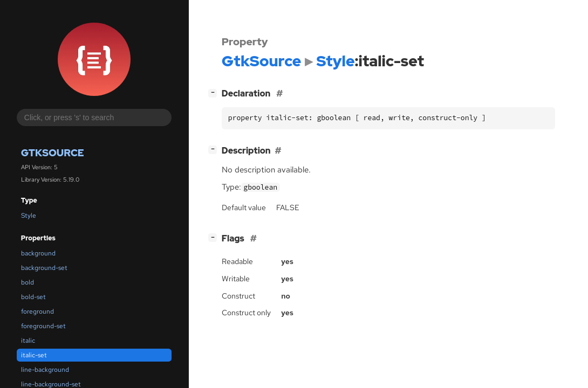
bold (28, 282)
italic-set (34, 355)
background (38, 253)
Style (29, 216)
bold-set (33, 297)
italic (28, 341)
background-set (44, 268)
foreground (37, 311)
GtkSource (53, 153)
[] (215, 92)
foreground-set (43, 326)
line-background (45, 370)
